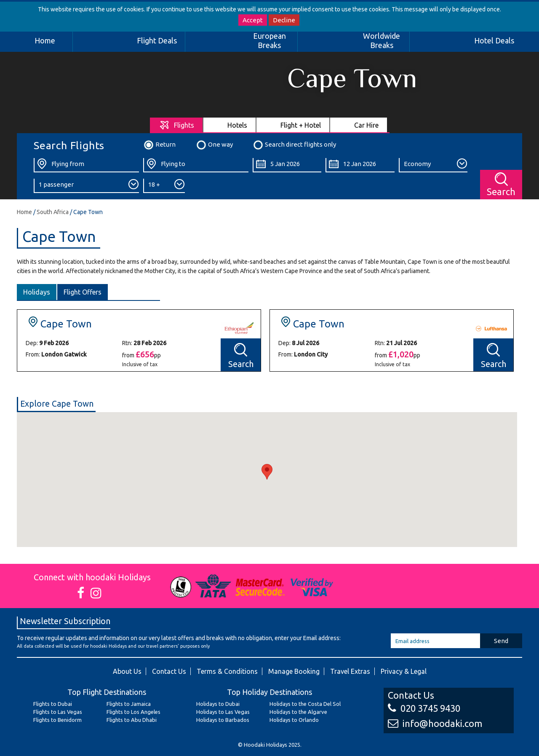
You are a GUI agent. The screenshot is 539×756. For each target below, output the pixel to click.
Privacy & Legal (404, 671)
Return (159, 145)
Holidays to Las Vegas (223, 712)
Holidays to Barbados (223, 720)
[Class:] (433, 165)
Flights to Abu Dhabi (132, 720)
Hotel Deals (494, 40)
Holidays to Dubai (218, 704)
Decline (284, 20)
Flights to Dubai (53, 704)
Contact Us (169, 671)
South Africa (53, 212)
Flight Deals (157, 40)
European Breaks (269, 40)
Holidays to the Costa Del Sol (305, 704)
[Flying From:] (86, 165)
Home (45, 40)
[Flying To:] (196, 165)
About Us (127, 671)
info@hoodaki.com (435, 723)
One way (214, 145)
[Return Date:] (360, 165)
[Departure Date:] (287, 165)
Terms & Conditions (227, 671)
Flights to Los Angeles (133, 712)
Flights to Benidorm (57, 720)
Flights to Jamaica (129, 704)
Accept (253, 20)
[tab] (177, 125)
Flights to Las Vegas (58, 712)
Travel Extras (350, 671)
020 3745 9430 (424, 708)
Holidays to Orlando (294, 720)
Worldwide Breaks (382, 40)
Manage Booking (294, 671)
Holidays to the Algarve (298, 712)
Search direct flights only (294, 145)
